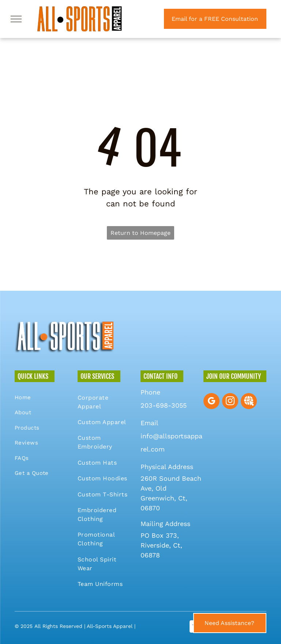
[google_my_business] (211, 402)
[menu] (16, 19)
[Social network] (249, 402)
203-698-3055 (164, 405)
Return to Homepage (140, 233)
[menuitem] (41, 398)
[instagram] (230, 402)
